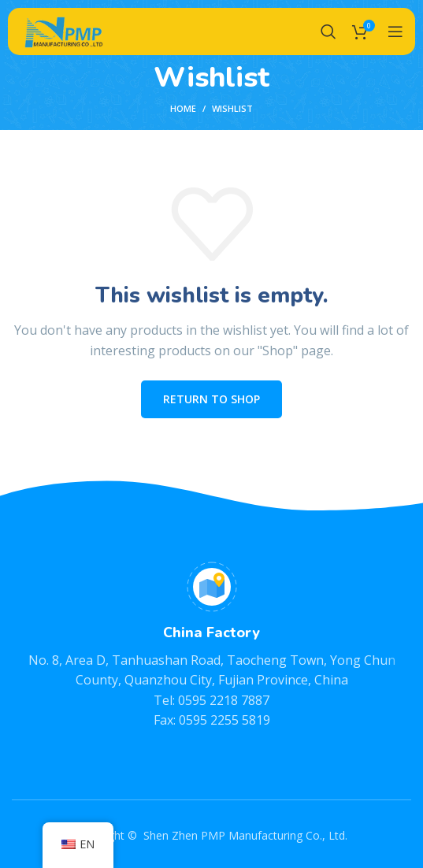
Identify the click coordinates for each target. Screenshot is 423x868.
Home (183, 108)
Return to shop (211, 399)
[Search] (328, 32)
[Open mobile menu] (395, 32)
